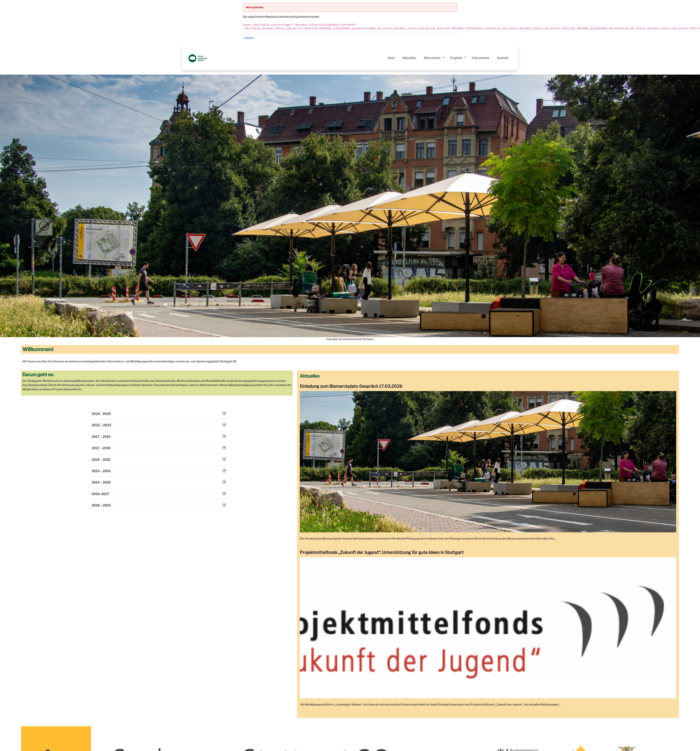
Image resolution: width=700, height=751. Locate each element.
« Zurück (248, 38)
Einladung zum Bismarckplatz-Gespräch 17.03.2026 (351, 386)
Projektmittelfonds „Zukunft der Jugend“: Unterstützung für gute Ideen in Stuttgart (382, 552)
